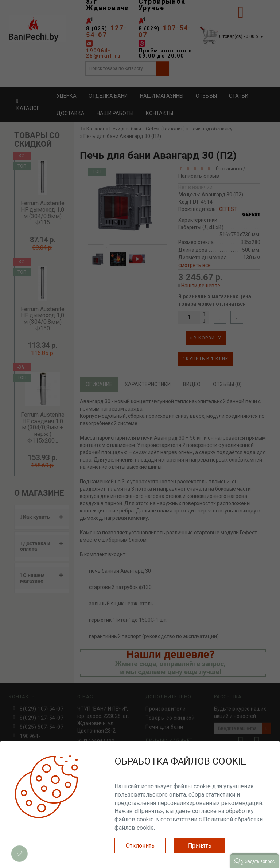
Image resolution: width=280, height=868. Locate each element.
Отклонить (140, 846)
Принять (200, 846)
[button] (254, 861)
